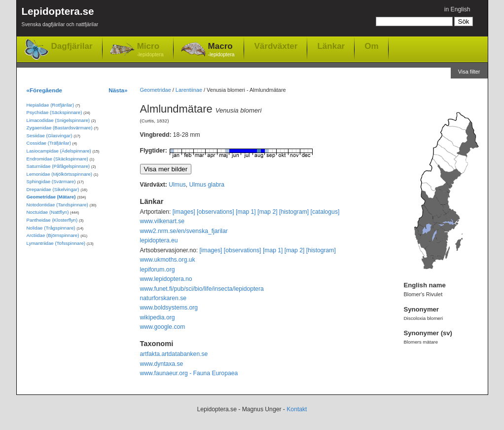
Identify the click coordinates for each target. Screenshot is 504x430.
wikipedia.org (158, 317)
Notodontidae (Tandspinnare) (57, 205)
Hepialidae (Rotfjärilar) (51, 105)
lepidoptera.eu (159, 240)
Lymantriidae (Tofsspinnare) (56, 243)
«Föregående (45, 90)
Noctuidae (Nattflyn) (48, 212)
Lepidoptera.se (60, 19)
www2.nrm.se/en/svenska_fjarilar (184, 231)
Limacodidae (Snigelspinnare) (58, 120)
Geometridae (156, 90)
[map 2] (268, 212)
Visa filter (469, 72)
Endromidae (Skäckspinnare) (57, 159)
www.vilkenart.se (162, 221)
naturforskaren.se (163, 298)
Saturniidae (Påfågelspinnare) (58, 166)
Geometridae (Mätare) (51, 197)
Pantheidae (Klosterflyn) (52, 220)
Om (371, 46)
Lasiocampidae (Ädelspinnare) (59, 151)
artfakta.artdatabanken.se (174, 354)
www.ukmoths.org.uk (168, 260)
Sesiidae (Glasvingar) (50, 136)
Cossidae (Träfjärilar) (49, 143)
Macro (221, 50)
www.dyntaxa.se (162, 364)
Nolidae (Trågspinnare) (51, 228)
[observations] (216, 212)
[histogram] (294, 212)
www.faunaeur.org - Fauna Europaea (189, 373)
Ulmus (177, 185)
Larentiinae (189, 90)
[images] (184, 212)
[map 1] (246, 212)
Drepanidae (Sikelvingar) (53, 189)
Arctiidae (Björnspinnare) (53, 235)
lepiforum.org (158, 270)
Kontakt (297, 409)
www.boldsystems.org (169, 308)
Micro (150, 50)
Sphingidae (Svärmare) (51, 181)
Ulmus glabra (207, 185)
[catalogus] (325, 212)
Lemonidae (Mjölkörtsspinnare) (59, 174)
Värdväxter (276, 46)
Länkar (331, 46)
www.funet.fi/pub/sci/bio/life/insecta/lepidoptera (202, 289)
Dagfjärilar (72, 46)
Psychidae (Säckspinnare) (54, 112)
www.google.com (163, 327)
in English (457, 9)
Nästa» (118, 90)
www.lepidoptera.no (166, 279)
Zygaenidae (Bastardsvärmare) (60, 128)
